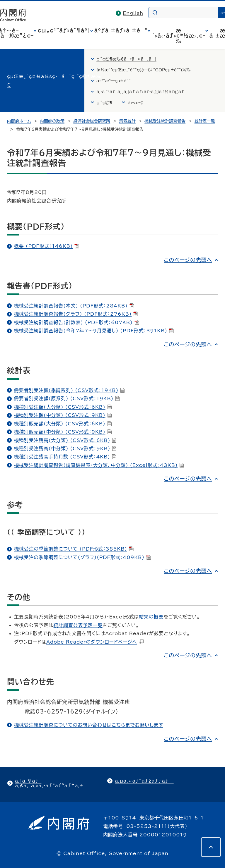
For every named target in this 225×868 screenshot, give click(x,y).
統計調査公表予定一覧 (78, 625)
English (133, 13)
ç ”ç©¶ (104, 103)
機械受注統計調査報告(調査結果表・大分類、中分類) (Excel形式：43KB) (99, 465)
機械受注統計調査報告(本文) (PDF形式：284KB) (74, 306)
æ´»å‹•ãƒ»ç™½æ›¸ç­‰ (179, 36)
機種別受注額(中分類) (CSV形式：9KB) (63, 415)
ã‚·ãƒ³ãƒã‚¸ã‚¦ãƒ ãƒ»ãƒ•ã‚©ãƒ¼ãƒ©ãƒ (141, 92)
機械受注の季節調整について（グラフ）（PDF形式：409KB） (82, 557)
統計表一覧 (205, 121)
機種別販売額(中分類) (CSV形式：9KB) (63, 432)
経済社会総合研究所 (92, 121)
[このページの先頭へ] (211, 847)
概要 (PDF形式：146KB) (47, 246)
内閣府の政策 (52, 121)
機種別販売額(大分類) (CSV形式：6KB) (63, 424)
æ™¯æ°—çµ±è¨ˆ (113, 81)
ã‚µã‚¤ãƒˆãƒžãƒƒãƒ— (144, 781)
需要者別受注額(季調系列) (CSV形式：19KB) (69, 390)
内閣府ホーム (19, 121)
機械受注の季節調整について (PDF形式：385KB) (74, 549)
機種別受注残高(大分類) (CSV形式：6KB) (65, 440)
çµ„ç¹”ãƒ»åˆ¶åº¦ (64, 30)
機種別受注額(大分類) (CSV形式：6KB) (63, 407)
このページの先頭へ (188, 260)
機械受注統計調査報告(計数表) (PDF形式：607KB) (77, 322)
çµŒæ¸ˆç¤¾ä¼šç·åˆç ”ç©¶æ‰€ (54, 81)
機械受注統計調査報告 (165, 121)
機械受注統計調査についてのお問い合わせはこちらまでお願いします (89, 725)
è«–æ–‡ (135, 103)
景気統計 (127, 121)
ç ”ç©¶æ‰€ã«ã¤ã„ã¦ (126, 59)
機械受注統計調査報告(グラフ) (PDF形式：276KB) (76, 314)
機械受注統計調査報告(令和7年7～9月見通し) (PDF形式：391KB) (94, 331)
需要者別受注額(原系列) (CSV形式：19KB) (67, 398)
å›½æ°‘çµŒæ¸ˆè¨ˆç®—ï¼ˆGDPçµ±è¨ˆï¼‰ (143, 70)
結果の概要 (151, 617)
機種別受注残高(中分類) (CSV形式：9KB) (65, 448)
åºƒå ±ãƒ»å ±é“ (121, 30)
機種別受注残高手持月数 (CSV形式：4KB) (65, 457)
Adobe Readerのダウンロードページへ (95, 642)
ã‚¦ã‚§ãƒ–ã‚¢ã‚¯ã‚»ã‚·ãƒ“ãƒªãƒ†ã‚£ (49, 783)
